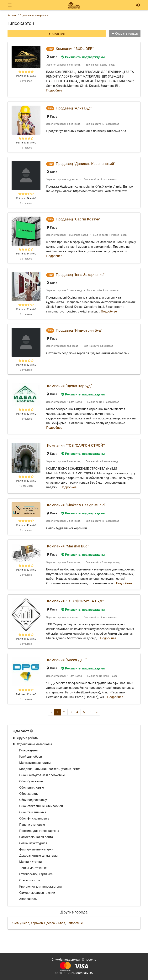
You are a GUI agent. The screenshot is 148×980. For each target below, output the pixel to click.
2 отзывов (26, 575)
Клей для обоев (31, 757)
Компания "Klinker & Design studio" (76, 505)
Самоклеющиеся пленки (37, 893)
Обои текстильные (33, 812)
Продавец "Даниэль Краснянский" (85, 164)
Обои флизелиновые (34, 818)
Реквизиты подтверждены (83, 57)
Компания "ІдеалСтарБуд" (69, 386)
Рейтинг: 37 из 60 (26, 570)
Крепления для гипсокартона (40, 887)
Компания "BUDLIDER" (75, 49)
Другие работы (26, 738)
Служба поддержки (66, 960)
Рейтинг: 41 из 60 (26, 143)
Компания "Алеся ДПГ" (67, 660)
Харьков (37, 923)
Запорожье (75, 923)
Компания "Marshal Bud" (68, 546)
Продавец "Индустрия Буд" (79, 330)
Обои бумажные (31, 781)
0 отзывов (26, 81)
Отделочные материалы (32, 744)
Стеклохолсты (30, 880)
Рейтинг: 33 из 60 (26, 309)
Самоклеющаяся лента (36, 837)
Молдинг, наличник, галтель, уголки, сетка (50, 769)
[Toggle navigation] (10, 5)
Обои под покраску (33, 800)
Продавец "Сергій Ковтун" (78, 219)
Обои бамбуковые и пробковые (42, 775)
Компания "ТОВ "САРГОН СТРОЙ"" (76, 445)
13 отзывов (26, 486)
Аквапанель (28, 899)
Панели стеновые (32, 825)
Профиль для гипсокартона (39, 831)
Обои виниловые (32, 787)
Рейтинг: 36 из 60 (26, 694)
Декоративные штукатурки (39, 856)
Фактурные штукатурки (36, 849)
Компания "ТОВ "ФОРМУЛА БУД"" (76, 601)
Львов (61, 923)
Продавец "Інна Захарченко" (80, 275)
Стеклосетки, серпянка (36, 874)
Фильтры (57, 34)
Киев (15, 923)
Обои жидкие (29, 794)
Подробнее (54, 90)
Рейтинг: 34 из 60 (26, 198)
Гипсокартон (28, 750)
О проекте (89, 960)
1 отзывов (26, 148)
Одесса (49, 923)
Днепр (25, 923)
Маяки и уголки (31, 862)
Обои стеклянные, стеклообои (41, 806)
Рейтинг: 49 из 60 (26, 76)
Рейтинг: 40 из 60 (26, 414)
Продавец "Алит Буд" (74, 108)
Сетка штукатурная (33, 843)
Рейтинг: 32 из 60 (26, 365)
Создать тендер (125, 34)
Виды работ (20, 731)
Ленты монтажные (33, 868)
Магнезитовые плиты (35, 763)
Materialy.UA (84, 973)
